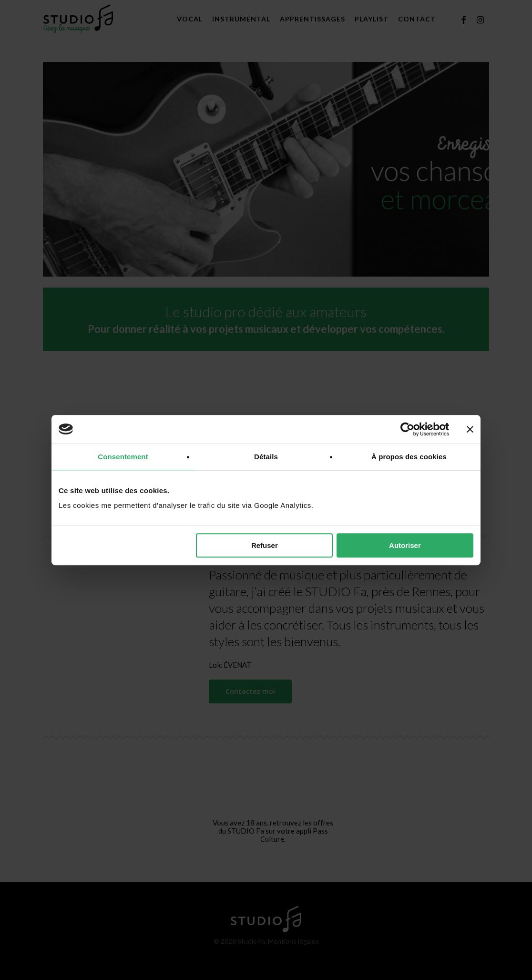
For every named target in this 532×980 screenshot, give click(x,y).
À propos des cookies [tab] (409, 457)
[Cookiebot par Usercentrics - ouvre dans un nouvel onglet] (407, 429)
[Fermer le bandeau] (470, 429)
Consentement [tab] (123, 457)
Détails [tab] (266, 457)
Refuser (265, 545)
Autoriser (405, 545)
